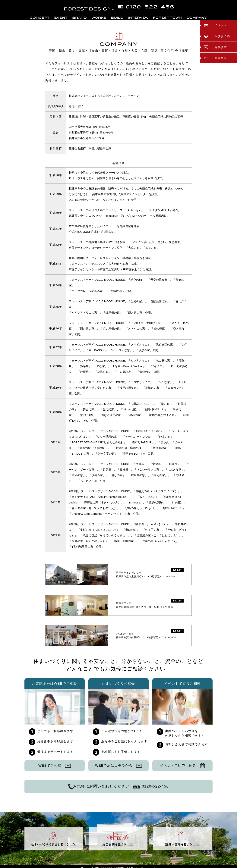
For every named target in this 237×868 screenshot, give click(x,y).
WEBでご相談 (55, 766)
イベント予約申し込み (182, 766)
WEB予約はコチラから (118, 766)
